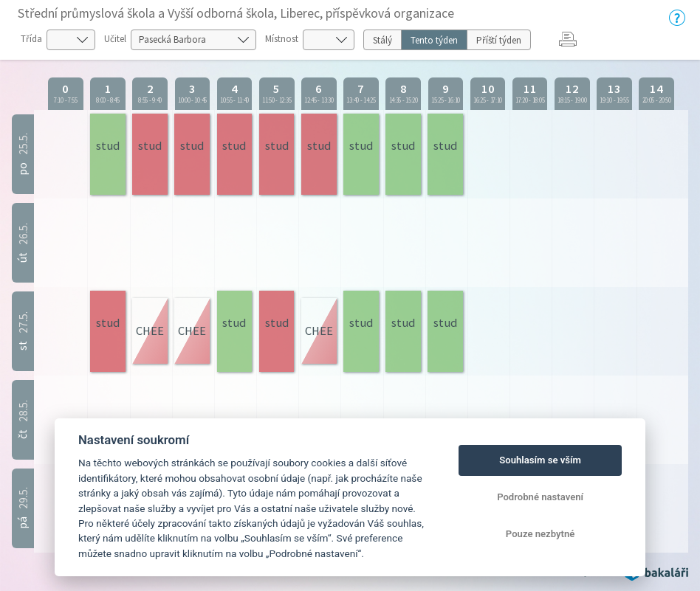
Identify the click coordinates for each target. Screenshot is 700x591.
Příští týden (499, 40)
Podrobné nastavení (540, 497)
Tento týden (434, 40)
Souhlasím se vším (540, 460)
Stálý (382, 40)
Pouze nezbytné (541, 534)
